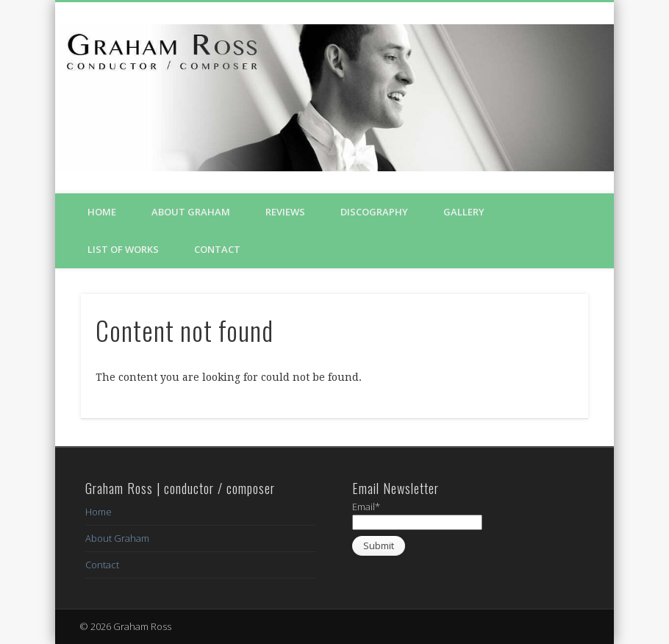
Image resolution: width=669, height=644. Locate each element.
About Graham (191, 212)
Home (102, 212)
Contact (217, 249)
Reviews (285, 212)
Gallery (464, 212)
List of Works (123, 249)
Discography (374, 212)
